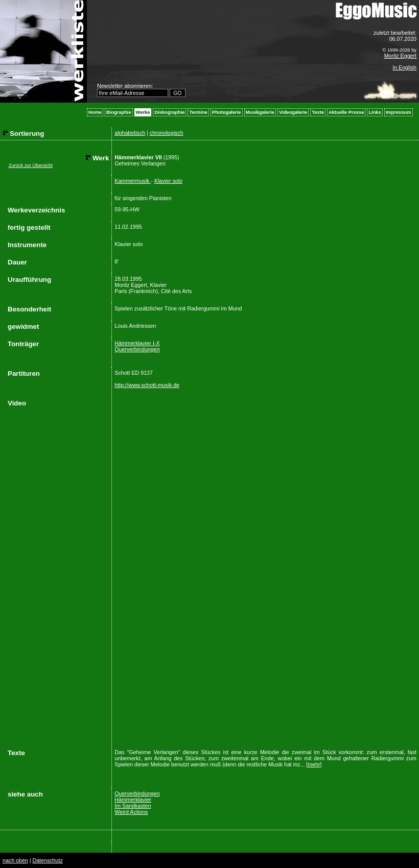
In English (404, 67)
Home (95, 112)
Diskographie (169, 112)
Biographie (119, 112)
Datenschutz (47, 860)
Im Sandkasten (133, 806)
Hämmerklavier (133, 800)
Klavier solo (168, 181)
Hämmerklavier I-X (137, 343)
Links (375, 112)
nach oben (15, 860)
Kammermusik (133, 181)
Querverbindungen (137, 349)
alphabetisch (130, 133)
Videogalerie (293, 112)
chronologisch (167, 133)
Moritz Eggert (400, 56)
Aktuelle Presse (346, 112)
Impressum (399, 112)
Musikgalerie (260, 112)
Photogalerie (227, 112)
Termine (198, 112)
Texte (318, 112)
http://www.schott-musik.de (147, 385)
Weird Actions (131, 812)
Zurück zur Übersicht (31, 165)
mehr (314, 764)
